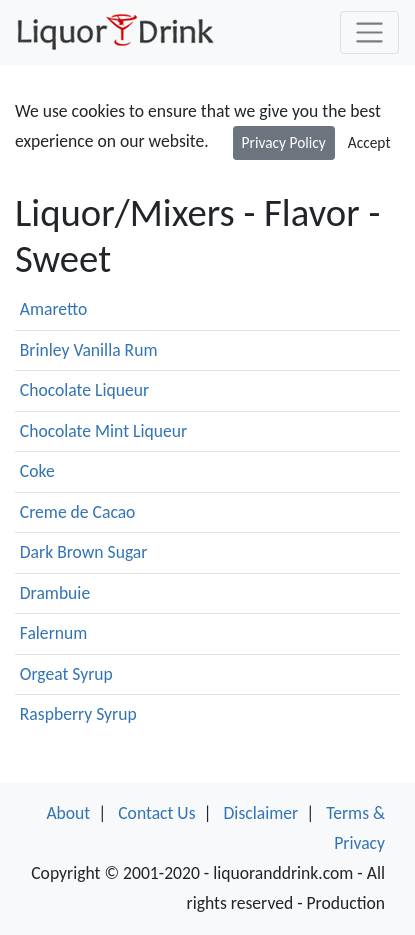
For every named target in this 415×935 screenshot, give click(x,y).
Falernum (54, 633)
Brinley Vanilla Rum (89, 350)
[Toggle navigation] (369, 32)
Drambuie (55, 593)
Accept (369, 142)
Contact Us (156, 813)
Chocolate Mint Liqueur (103, 431)
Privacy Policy (284, 142)
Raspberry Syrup (78, 714)
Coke (37, 471)
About (68, 813)
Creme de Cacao (78, 512)
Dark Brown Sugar (84, 552)
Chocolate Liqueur (84, 390)
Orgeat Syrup (66, 674)
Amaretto (54, 309)
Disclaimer (261, 813)
